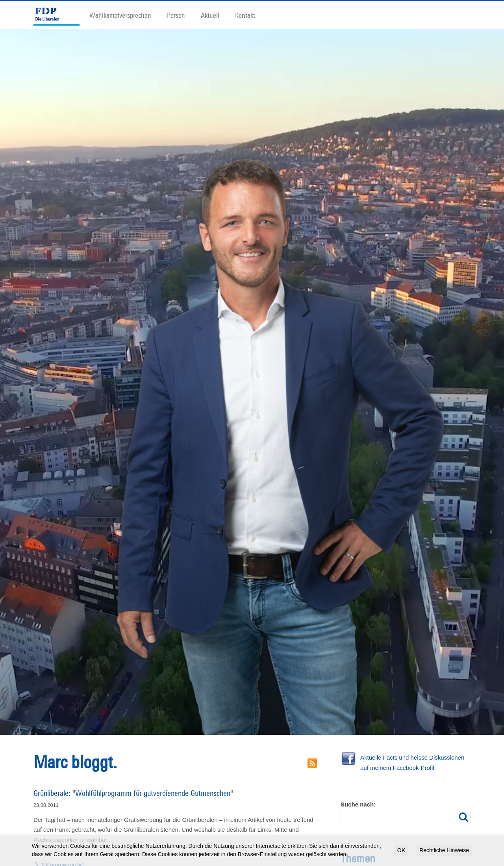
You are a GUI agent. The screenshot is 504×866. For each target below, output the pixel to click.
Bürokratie (445, 833)
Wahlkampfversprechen (120, 15)
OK (401, 850)
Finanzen (448, 844)
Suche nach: (358, 764)
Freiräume (372, 854)
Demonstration (389, 844)
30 (343, 834)
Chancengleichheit (357, 845)
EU (422, 845)
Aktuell (210, 15)
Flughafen (349, 854)
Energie (411, 845)
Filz (431, 844)
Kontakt (245, 15)
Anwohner (357, 834)
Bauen (410, 834)
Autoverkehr (385, 833)
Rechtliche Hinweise (444, 850)
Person (176, 15)
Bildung (423, 834)
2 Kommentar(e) (58, 825)
